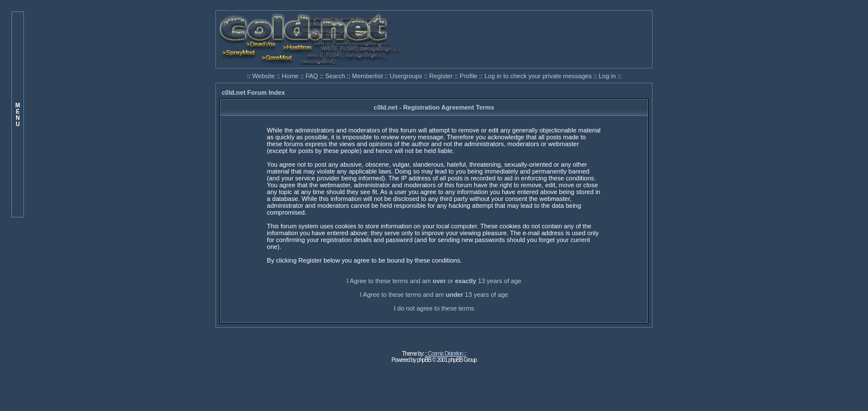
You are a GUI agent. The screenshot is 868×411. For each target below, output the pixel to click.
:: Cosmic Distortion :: (446, 354)
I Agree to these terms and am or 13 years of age (434, 281)
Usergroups (407, 76)
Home (291, 76)
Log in (607, 76)
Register (442, 76)
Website (264, 76)
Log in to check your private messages (539, 76)
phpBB (424, 360)
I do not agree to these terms (434, 308)
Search (336, 76)
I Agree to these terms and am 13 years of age (434, 295)
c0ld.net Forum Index (253, 92)
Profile (469, 76)
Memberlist (368, 76)
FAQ (313, 76)
